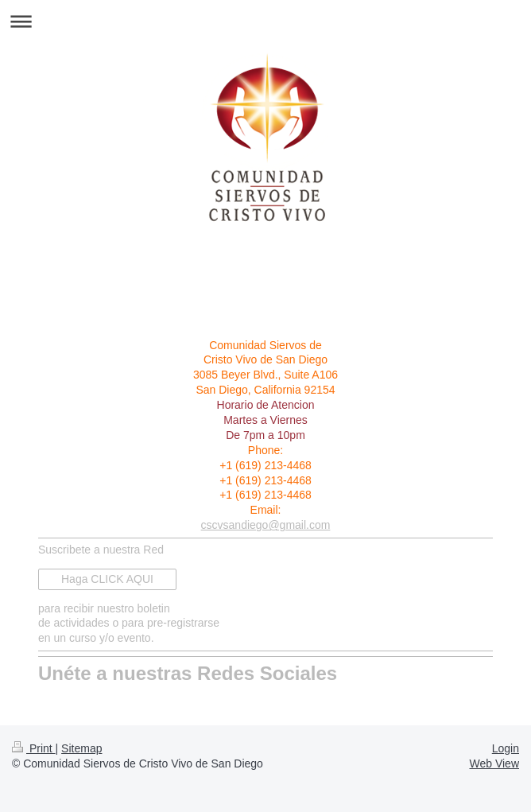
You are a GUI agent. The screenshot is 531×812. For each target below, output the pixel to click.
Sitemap (81, 748)
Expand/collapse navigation (265, 21)
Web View (494, 763)
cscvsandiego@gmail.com (266, 525)
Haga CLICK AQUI (107, 579)
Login (506, 748)
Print (34, 748)
